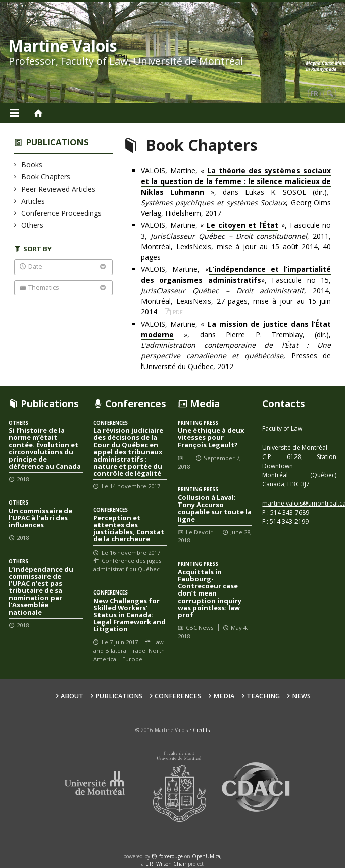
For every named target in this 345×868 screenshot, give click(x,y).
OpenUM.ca (206, 856)
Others (33, 225)
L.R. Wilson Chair (166, 864)
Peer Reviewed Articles (59, 189)
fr (314, 93)
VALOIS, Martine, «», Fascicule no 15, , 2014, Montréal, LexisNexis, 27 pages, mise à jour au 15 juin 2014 (236, 290)
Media (224, 696)
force (171, 856)
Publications (58, 142)
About (72, 696)
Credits (201, 730)
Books (32, 165)
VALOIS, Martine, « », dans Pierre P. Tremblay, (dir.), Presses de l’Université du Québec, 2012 (236, 345)
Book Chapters (46, 177)
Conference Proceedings (62, 213)
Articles (33, 201)
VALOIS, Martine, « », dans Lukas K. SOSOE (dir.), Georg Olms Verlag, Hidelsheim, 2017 (236, 192)
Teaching (263, 696)
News (301, 696)
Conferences (178, 696)
